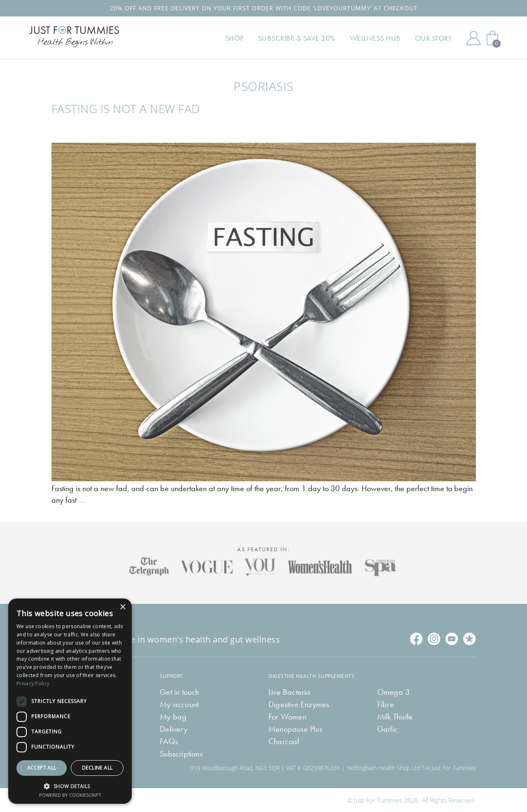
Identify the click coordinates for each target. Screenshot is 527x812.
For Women (287, 717)
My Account (473, 38)
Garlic (387, 729)
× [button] (122, 607)
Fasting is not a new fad (126, 109)
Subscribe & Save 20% (297, 38)
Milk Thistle (395, 717)
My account (179, 704)
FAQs (169, 741)
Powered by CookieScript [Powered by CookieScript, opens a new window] (70, 795)
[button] (70, 785)
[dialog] (70, 701)
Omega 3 (393, 692)
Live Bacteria (290, 692)
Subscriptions (181, 754)
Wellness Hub (375, 38)
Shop (234, 38)
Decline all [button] (97, 768)
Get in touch (179, 692)
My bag (173, 717)
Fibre (386, 704)
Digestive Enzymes (299, 704)
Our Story (434, 38)
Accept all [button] (42, 768)
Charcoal (284, 741)
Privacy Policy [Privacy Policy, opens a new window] (33, 683)
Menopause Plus (295, 729)
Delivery (174, 729)
